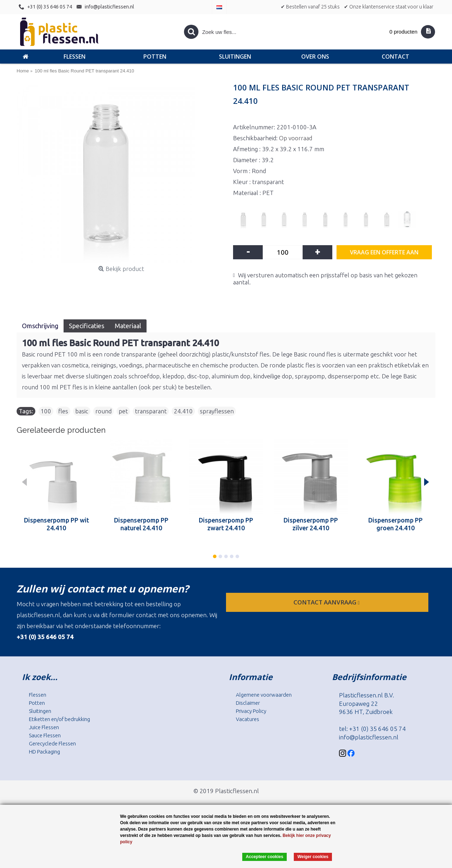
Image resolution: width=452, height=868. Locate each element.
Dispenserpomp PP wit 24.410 (56, 524)
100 (46, 411)
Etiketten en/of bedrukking (60, 719)
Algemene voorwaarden (264, 695)
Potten (37, 703)
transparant (151, 411)
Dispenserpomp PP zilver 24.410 (311, 524)
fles (63, 411)
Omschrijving (40, 326)
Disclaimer (248, 703)
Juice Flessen (44, 727)
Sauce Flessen (45, 735)
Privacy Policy (251, 711)
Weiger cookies (313, 857)
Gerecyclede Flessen (52, 743)
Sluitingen (40, 711)
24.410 (183, 411)
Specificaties (87, 326)
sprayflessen (217, 411)
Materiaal (128, 326)
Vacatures (248, 719)
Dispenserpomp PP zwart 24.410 (226, 524)
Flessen (38, 695)
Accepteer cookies (264, 857)
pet (123, 411)
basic (82, 411)
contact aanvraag (327, 602)
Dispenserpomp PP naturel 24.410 (141, 524)
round (103, 411)
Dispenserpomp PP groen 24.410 (395, 524)
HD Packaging (44, 752)
